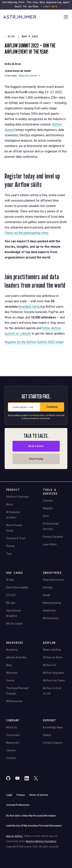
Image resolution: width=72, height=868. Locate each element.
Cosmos (48, 501)
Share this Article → (29, 76)
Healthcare (49, 611)
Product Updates (53, 537)
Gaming (48, 587)
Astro (10, 504)
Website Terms (55, 416)
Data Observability (17, 587)
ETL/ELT (11, 595)
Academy (12, 650)
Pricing (10, 546)
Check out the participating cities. (27, 233)
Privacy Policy (39, 416)
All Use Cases (14, 624)
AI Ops (10, 580)
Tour (9, 554)
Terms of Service (39, 795)
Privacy (21, 795)
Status (47, 735)
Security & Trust (16, 538)
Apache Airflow (15, 836)
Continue (52, 407)
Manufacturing (52, 603)
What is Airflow (52, 650)
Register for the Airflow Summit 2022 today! (34, 342)
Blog (10, 36)
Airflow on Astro (53, 657)
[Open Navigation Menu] (66, 17)
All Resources (14, 701)
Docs (46, 516)
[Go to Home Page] (33, 17)
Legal (9, 795)
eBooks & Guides (16, 657)
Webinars (12, 673)
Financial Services (54, 580)
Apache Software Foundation (41, 841)
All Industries (51, 618)
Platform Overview (18, 497)
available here (29, 306)
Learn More (50, 544)
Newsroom (13, 743)
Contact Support (53, 743)
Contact (11, 758)
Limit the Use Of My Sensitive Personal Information (34, 826)
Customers (13, 735)
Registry (48, 508)
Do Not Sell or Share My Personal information (31, 816)
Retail (46, 595)
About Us (12, 727)
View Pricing (36, 459)
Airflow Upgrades (53, 673)
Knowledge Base (53, 727)
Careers (11, 750)
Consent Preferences (18, 805)
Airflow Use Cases (54, 680)
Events (10, 680)
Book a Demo (36, 446)
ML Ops (11, 603)
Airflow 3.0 (49, 665)
